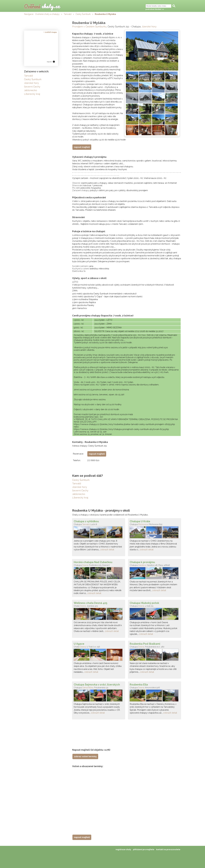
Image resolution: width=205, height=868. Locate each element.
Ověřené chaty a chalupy (47, 14)
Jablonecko (79, 494)
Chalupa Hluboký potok (144, 603)
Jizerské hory (149, 27)
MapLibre (49, 62)
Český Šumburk (83, 14)
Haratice (142, 565)
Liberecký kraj (80, 498)
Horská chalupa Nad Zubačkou (93, 562)
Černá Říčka (88, 688)
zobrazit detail (107, 550)
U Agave (79, 644)
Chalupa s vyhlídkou (86, 521)
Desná (85, 565)
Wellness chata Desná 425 (90, 603)
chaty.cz (42, 6)
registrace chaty (123, 849)
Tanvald (68, 14)
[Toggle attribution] (54, 62)
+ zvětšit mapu (50, 32)
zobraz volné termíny (85, 756)
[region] (41, 49)
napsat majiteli (82, 147)
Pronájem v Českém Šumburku (89, 27)
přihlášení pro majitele (144, 849)
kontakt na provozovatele (168, 849)
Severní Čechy (80, 491)
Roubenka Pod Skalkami (145, 644)
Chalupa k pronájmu (142, 562)
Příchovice (143, 524)
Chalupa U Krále (140, 521)
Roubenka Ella (139, 685)
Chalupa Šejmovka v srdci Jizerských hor (97, 685)
